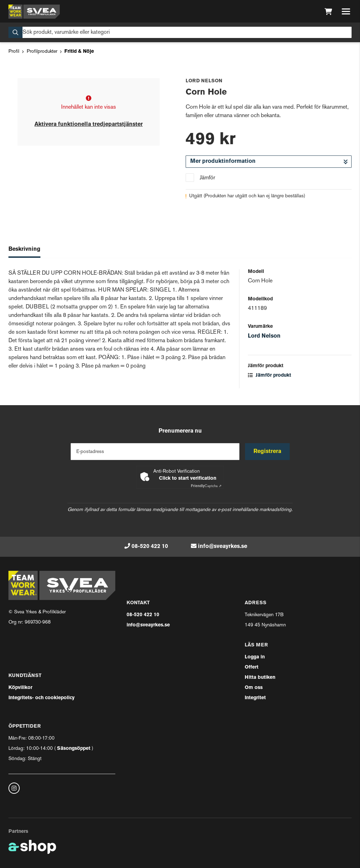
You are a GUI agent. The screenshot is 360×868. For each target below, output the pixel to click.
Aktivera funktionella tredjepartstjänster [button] (89, 125)
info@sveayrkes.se (223, 547)
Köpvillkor (20, 688)
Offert (252, 667)
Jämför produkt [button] (269, 375)
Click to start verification (188, 478)
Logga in (255, 657)
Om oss (254, 688)
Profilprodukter (42, 52)
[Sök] (180, 32)
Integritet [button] (255, 698)
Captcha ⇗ (206, 486)
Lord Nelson (264, 336)
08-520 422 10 (150, 547)
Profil (14, 52)
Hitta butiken (260, 678)
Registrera (267, 452)
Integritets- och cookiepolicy (41, 698)
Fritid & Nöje (79, 52)
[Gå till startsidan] (34, 12)
